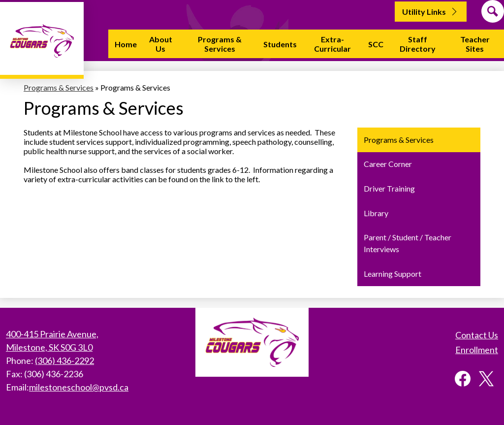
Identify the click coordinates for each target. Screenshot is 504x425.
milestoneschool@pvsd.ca (79, 387)
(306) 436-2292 (64, 360)
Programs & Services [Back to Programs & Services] (59, 87)
